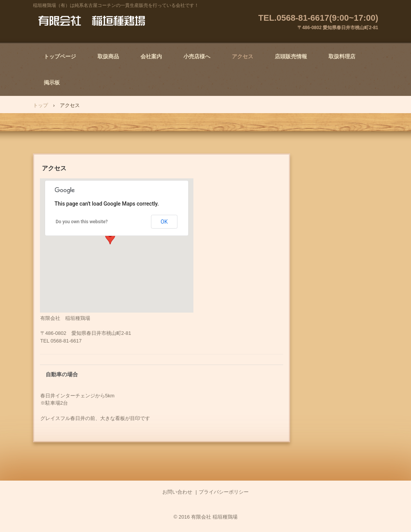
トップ (40, 105)
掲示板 (52, 82)
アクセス (243, 56)
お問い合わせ (177, 492)
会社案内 (151, 56)
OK (164, 222)
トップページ (60, 56)
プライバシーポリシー (224, 492)
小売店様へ (197, 56)
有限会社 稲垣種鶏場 (92, 21)
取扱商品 (108, 56)
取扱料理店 (342, 56)
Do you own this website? (82, 222)
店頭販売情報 (291, 56)
